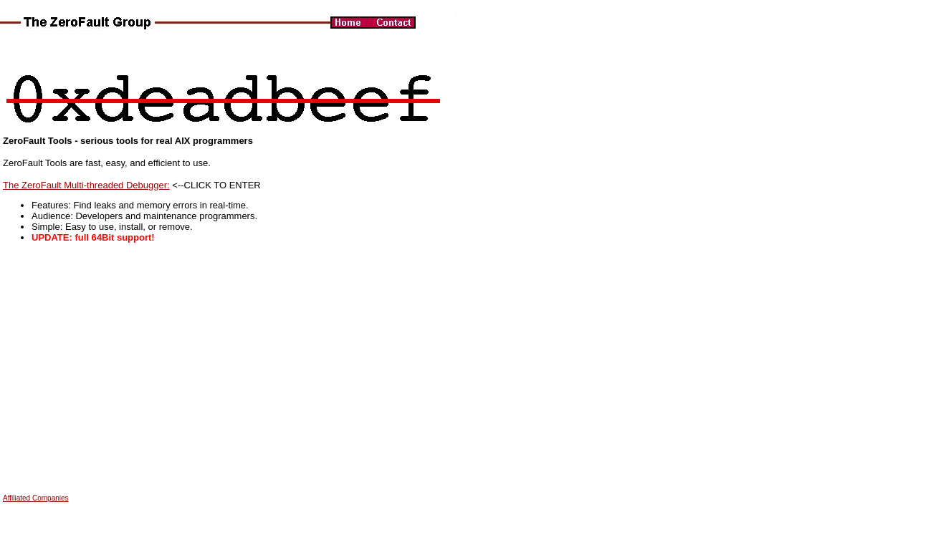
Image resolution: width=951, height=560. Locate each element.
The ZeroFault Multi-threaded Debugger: (86, 185)
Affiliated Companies (36, 498)
